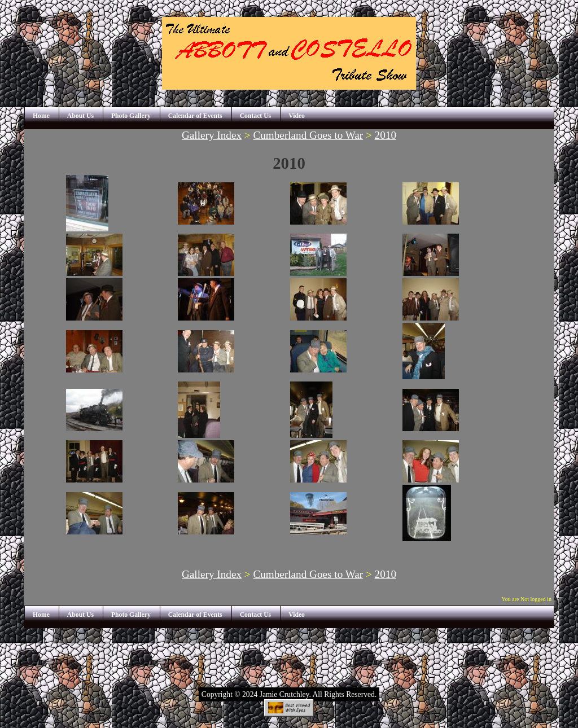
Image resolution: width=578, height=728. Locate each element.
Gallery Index (212, 135)
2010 (386, 135)
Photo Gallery (131, 116)
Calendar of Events (195, 116)
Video (297, 116)
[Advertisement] (289, 654)
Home (41, 116)
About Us (80, 116)
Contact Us (256, 116)
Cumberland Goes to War (308, 135)
